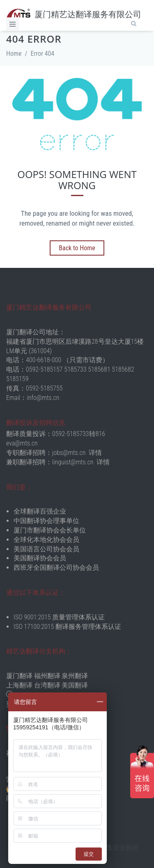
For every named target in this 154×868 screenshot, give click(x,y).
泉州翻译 (75, 676)
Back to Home (77, 248)
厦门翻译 (19, 676)
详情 (95, 453)
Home (14, 54)
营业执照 (126, 848)
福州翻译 (47, 676)
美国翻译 (75, 685)
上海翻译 (19, 685)
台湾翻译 (47, 685)
